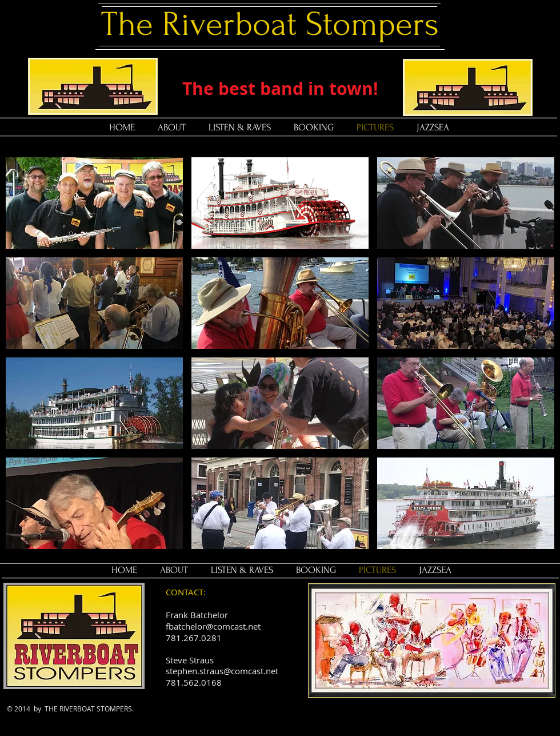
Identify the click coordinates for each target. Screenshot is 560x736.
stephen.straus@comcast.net (222, 671)
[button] (94, 203)
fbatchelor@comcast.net (213, 626)
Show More (280, 558)
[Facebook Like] (237, 717)
